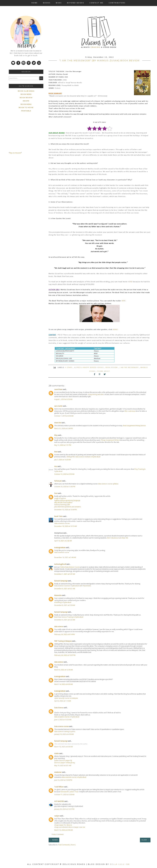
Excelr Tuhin (59, 516)
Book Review (112, 367)
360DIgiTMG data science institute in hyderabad (83, 457)
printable (26, 111)
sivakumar (58, 772)
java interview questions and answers (68, 507)
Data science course (62, 726)
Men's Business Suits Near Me (118, 538)
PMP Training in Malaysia (63, 641)
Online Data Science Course (70, 567)
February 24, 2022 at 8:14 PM (64, 634)
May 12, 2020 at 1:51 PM (63, 445)
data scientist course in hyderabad (74, 777)
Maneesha (58, 595)
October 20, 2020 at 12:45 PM (65, 487)
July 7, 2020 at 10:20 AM (62, 460)
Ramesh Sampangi (61, 581)
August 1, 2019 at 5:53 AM (63, 399)
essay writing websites (96, 394)
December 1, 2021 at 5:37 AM (65, 574)
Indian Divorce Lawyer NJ (63, 761)
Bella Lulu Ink (120, 864)
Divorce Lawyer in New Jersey (65, 763)
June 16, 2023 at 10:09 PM (63, 780)
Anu (56, 466)
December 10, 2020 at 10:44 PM (65, 510)
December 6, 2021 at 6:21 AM (65, 589)
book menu (26, 104)
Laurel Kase (59, 389)
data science (59, 627)
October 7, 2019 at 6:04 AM (64, 416)
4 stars (69, 367)
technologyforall (60, 564)
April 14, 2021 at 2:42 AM (63, 541)
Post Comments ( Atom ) (67, 845)
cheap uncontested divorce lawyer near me (70, 827)
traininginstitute (60, 548)
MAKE (59, 3)
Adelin (57, 753)
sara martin (59, 406)
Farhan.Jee (58, 481)
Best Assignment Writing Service (134, 426)
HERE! (116, 329)
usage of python (60, 498)
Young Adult (103, 371)
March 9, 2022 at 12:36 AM (63, 670)
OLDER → (145, 840)
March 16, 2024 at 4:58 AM (63, 830)
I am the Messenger (129, 367)
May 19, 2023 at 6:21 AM (63, 766)
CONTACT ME (96, 3)
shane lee (58, 423)
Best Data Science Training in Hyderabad (69, 617)
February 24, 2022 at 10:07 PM (65, 655)
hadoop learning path (62, 505)
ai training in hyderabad (63, 602)
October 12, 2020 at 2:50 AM (64, 474)
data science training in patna (65, 731)
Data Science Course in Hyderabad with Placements (73, 586)
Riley (56, 435)
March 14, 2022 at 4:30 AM (63, 684)
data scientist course (62, 552)
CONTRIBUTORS (117, 3)
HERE (130, 282)
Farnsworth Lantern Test (69, 792)
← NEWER (54, 840)
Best (56, 452)
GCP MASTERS (59, 801)
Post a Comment (58, 834)
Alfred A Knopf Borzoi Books (89, 367)
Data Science (59, 708)
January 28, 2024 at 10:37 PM (64, 809)
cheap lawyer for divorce (63, 825)
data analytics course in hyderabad (67, 717)
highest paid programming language (67, 500)
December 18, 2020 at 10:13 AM (66, 526)
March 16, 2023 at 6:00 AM (63, 747)
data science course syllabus (108, 484)
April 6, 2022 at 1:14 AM (63, 701)
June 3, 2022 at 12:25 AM (63, 720)
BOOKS (47, 3)
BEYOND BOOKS (76, 3)
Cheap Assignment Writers (110, 440)
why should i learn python (63, 502)
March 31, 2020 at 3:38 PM (63, 428)
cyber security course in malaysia (66, 698)
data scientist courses (62, 523)
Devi (56, 493)
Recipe (26, 101)
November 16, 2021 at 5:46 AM (65, 557)
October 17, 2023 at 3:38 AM (64, 795)
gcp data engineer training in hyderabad (69, 806)
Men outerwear (130, 411)
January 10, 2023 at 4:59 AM (64, 734)
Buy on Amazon (15, 153)
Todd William (59, 787)
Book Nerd (26, 94)
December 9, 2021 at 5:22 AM (65, 620)
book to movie (26, 107)
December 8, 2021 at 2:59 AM (65, 605)
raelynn (57, 816)
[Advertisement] (28, 179)
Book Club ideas (26, 91)
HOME (35, 3)
